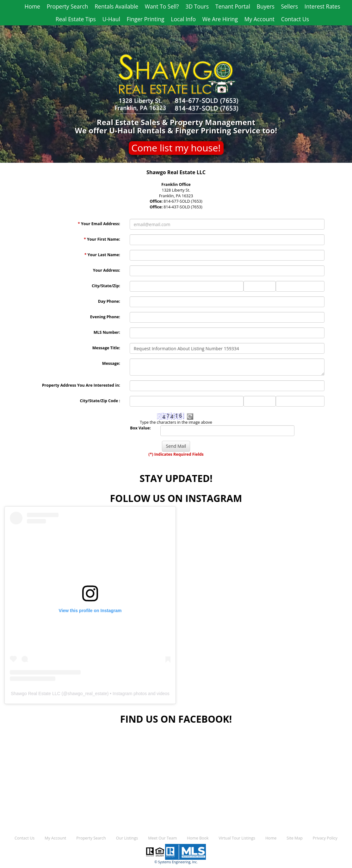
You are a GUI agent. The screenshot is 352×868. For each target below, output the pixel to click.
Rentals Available (116, 6)
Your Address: (107, 270)
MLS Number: (107, 332)
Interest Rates (322, 6)
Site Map (295, 838)
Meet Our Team (162, 838)
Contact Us (295, 19)
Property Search (68, 6)
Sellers (289, 6)
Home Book (198, 838)
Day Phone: (109, 301)
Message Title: (106, 348)
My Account (259, 19)
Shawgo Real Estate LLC (35, 694)
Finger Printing (146, 19)
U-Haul (111, 19)
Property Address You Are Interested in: (81, 385)
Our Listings (127, 838)
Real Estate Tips (76, 19)
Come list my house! (176, 148)
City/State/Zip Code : (100, 401)
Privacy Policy (325, 838)
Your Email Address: (99, 224)
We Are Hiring (220, 19)
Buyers (266, 6)
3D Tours (197, 6)
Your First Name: (102, 239)
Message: (111, 363)
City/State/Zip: (106, 286)
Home (32, 6)
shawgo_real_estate (87, 694)
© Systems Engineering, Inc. (176, 862)
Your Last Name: (102, 255)
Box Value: (140, 428)
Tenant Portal (233, 6)
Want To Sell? (162, 6)
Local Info (183, 19)
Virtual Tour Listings (237, 838)
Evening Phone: (105, 317)
